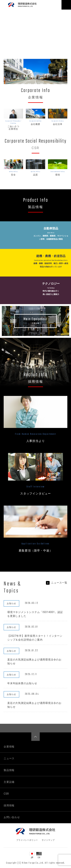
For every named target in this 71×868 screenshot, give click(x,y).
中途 (46, 551)
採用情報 (9, 805)
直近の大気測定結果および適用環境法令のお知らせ (34, 661)
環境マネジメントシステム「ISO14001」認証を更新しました (35, 614)
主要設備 (9, 782)
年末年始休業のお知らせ (22, 683)
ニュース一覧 (57, 583)
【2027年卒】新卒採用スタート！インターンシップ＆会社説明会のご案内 (35, 638)
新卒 (37, 551)
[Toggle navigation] (66, 5)
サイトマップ (48, 840)
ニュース (9, 758)
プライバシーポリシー (27, 840)
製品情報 (9, 770)
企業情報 (9, 747)
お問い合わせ (12, 817)
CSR (6, 794)
